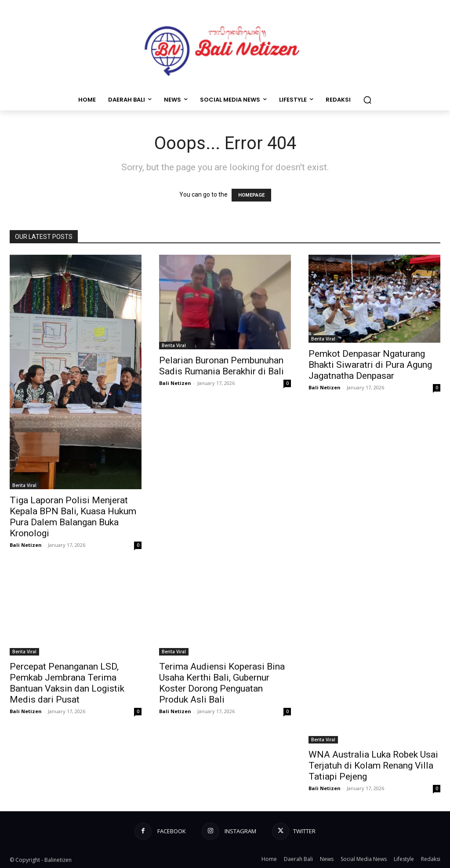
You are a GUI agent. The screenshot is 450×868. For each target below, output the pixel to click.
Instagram (240, 831)
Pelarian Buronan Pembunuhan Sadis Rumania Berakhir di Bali (221, 366)
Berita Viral (24, 485)
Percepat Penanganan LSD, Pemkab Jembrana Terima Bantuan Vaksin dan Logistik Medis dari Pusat (67, 683)
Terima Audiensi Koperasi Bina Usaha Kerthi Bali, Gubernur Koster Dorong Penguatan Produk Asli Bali (222, 683)
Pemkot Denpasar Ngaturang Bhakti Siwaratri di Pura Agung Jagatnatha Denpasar (370, 365)
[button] (367, 100)
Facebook (171, 831)
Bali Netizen (26, 545)
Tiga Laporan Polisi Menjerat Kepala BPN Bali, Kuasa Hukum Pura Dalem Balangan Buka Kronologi (73, 517)
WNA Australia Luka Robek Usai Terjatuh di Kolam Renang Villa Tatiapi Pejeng (373, 765)
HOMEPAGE (251, 195)
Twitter (305, 831)
